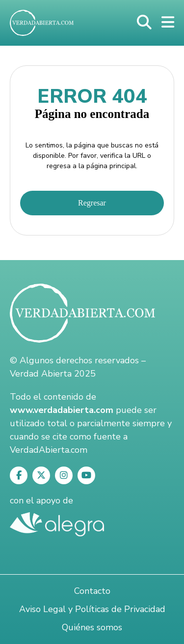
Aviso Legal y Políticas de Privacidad (92, 609)
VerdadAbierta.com (49, 450)
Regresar (92, 203)
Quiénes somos (92, 627)
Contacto (92, 591)
